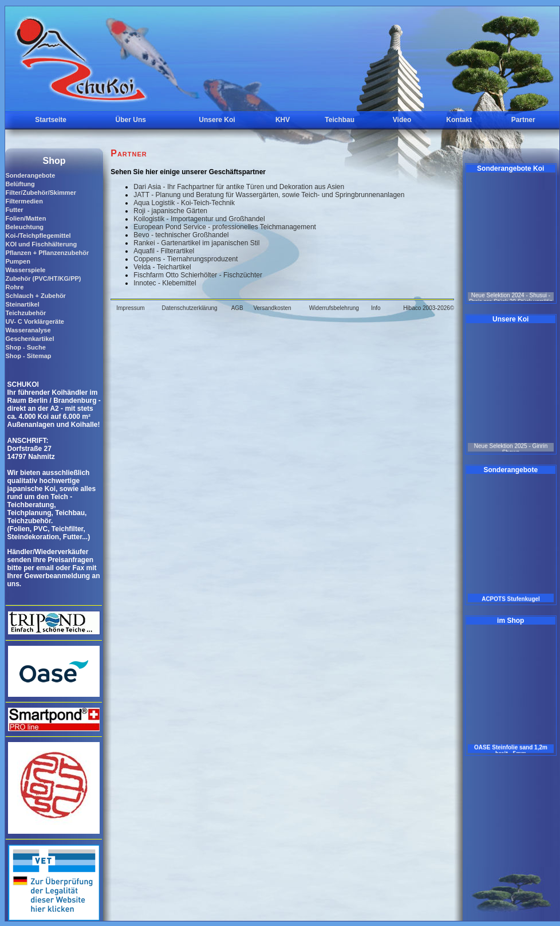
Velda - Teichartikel (162, 267)
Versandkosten (272, 308)
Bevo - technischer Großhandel (181, 235)
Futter (14, 210)
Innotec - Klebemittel (165, 283)
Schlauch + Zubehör (35, 296)
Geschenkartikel (29, 339)
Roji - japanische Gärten (170, 211)
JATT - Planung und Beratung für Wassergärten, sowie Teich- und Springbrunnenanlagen (269, 195)
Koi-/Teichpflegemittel (38, 236)
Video (402, 120)
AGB (237, 308)
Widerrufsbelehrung (334, 308)
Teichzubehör (25, 313)
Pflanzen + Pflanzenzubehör (47, 253)
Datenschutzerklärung (189, 308)
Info (376, 308)
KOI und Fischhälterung (41, 244)
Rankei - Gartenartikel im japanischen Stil (196, 243)
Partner (523, 120)
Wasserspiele (25, 270)
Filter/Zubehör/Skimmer (40, 193)
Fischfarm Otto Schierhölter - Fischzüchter (198, 275)
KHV (283, 120)
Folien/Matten (25, 218)
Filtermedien (24, 201)
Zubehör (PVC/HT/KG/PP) (43, 278)
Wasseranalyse (28, 330)
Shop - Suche (25, 347)
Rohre (14, 287)
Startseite (51, 120)
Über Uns (131, 120)
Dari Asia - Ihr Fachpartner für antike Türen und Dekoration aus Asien (239, 187)
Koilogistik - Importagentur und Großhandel (199, 219)
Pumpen (17, 261)
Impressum (130, 308)
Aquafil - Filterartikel (164, 251)
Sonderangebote (30, 175)
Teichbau (340, 120)
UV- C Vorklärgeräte (35, 321)
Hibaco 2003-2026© (429, 308)
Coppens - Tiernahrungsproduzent (186, 259)
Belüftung (20, 184)
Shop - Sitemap (28, 356)
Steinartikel (22, 304)
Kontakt (459, 120)
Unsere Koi (217, 120)
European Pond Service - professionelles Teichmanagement (225, 227)
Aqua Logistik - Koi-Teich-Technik (184, 203)
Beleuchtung (24, 227)
